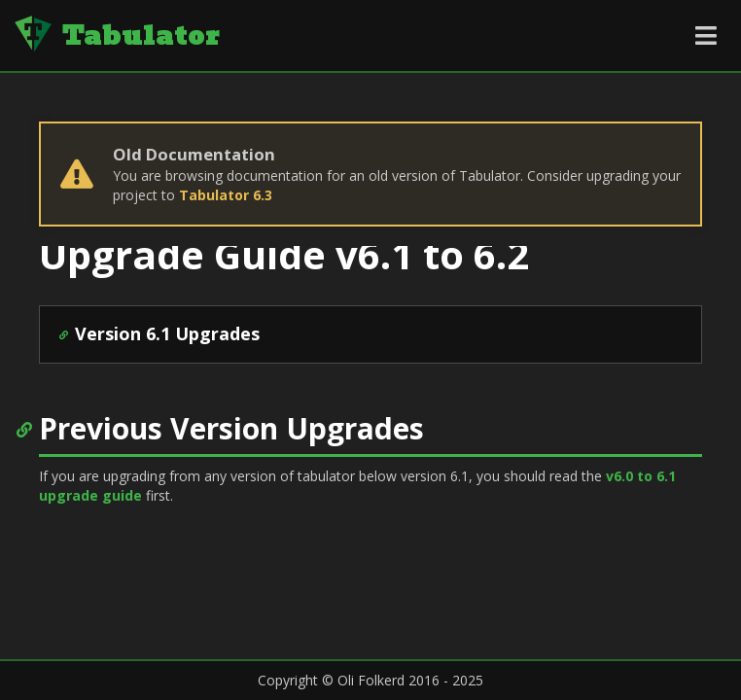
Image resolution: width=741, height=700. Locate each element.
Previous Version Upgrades (231, 428)
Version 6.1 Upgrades (167, 333)
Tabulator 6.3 (226, 195)
